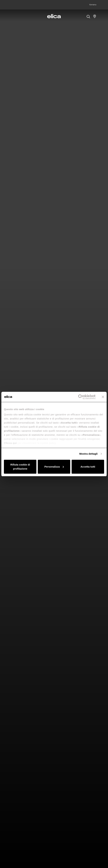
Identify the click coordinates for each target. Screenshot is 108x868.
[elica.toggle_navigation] (13, 16)
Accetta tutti (88, 467)
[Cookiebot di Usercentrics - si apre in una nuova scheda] (81, 397)
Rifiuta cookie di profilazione (20, 467)
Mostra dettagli (88, 454)
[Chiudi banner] (103, 397)
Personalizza (54, 467)
